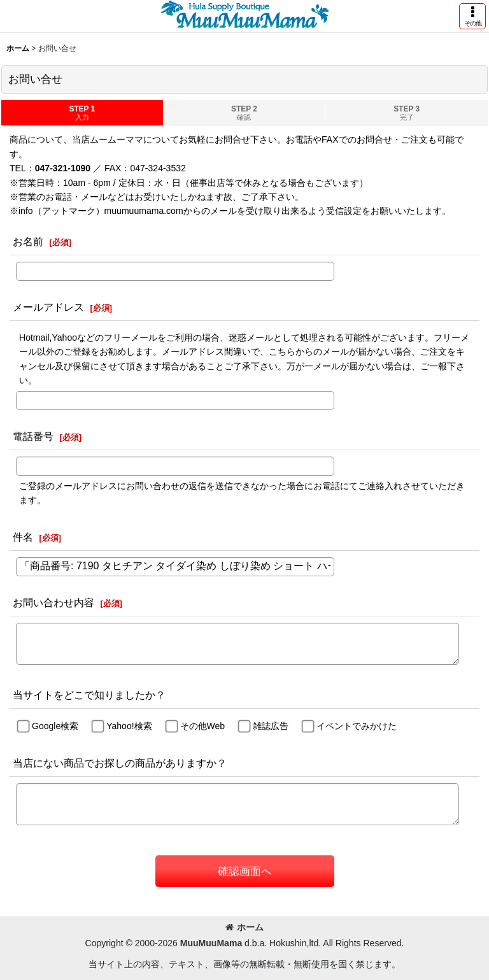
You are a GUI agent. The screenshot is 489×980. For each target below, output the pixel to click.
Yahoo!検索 (129, 727)
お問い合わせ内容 (53, 602)
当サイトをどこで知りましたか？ (89, 695)
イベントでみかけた (357, 727)
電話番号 (33, 436)
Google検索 (55, 727)
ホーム (244, 927)
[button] (472, 16)
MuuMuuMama (211, 943)
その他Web (203, 727)
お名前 (28, 241)
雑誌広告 (271, 727)
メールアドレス (48, 307)
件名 (23, 537)
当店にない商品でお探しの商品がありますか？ (120, 763)
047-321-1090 (63, 168)
